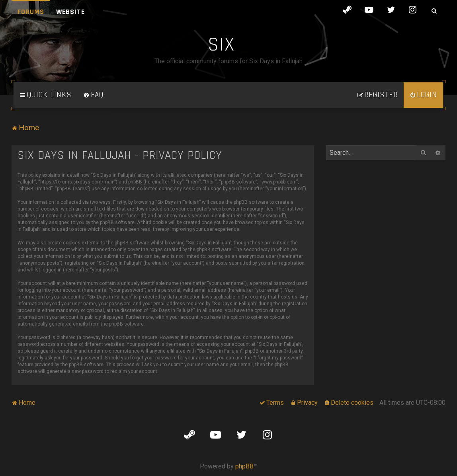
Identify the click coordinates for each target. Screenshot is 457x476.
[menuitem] (94, 95)
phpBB (244, 466)
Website (70, 12)
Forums (31, 12)
